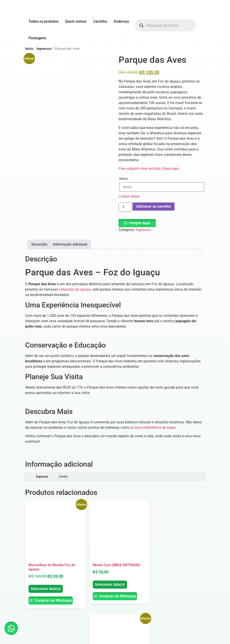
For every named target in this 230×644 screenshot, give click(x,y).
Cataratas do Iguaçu (75, 289)
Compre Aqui (139, 223)
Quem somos (76, 21)
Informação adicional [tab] (70, 244)
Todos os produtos (43, 21)
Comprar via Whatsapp (43, 595)
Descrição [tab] (39, 244)
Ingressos (44, 49)
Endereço (122, 21)
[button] (137, 223)
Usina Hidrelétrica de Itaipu (155, 428)
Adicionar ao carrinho (154, 206)
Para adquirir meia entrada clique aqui (149, 169)
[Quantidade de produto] (125, 207)
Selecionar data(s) (39, 580)
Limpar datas (129, 196)
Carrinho (100, 21)
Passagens (37, 38)
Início (29, 49)
